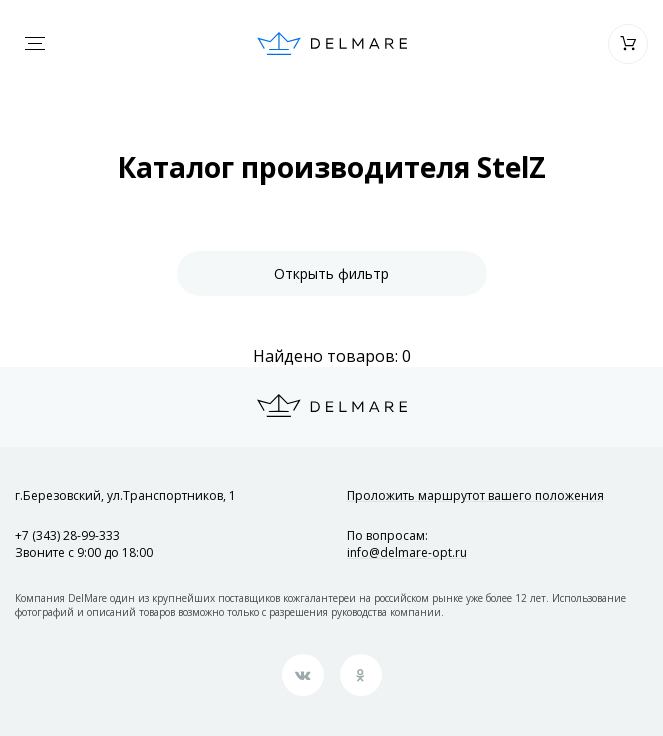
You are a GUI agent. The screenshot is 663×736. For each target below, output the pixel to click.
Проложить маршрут (475, 495)
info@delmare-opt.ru (407, 552)
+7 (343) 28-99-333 (67, 535)
